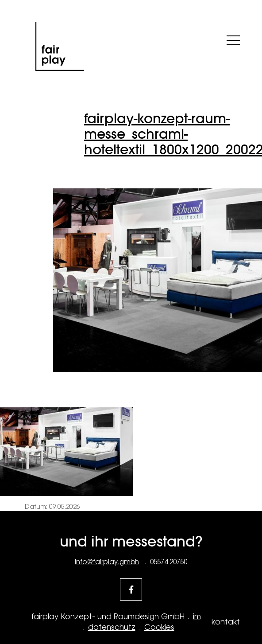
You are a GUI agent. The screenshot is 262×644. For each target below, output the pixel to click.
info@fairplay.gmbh (107, 562)
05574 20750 (169, 562)
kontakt (226, 622)
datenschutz (112, 627)
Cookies (159, 627)
